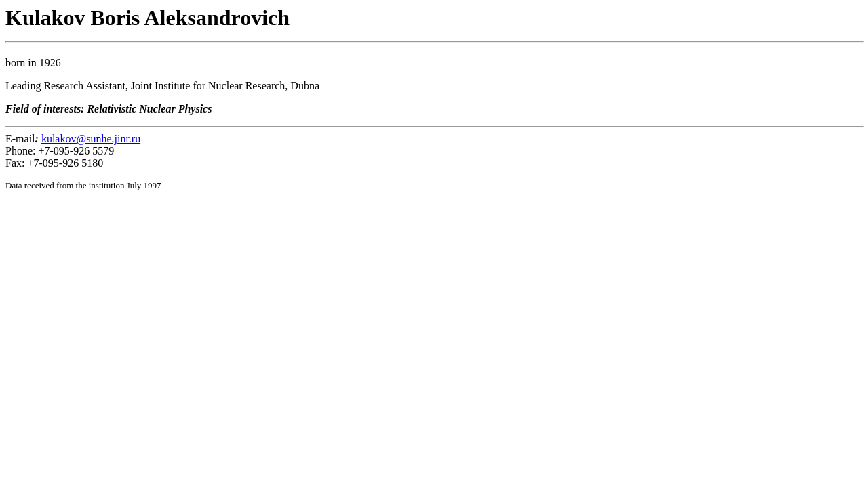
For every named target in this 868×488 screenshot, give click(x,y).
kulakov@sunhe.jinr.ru (91, 139)
